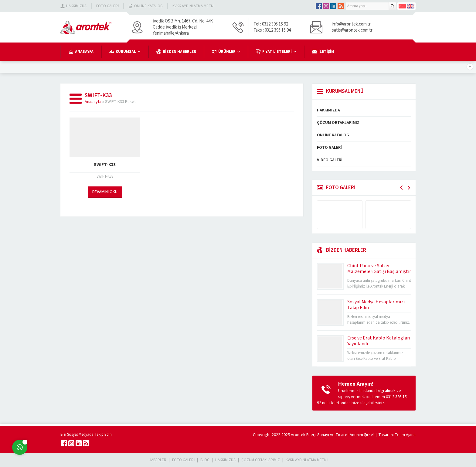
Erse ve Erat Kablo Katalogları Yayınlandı (379, 341)
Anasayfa (93, 102)
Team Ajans (405, 435)
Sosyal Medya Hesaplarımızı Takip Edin (376, 305)
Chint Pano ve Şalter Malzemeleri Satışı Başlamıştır (379, 269)
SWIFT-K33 (105, 165)
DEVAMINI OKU (105, 192)
